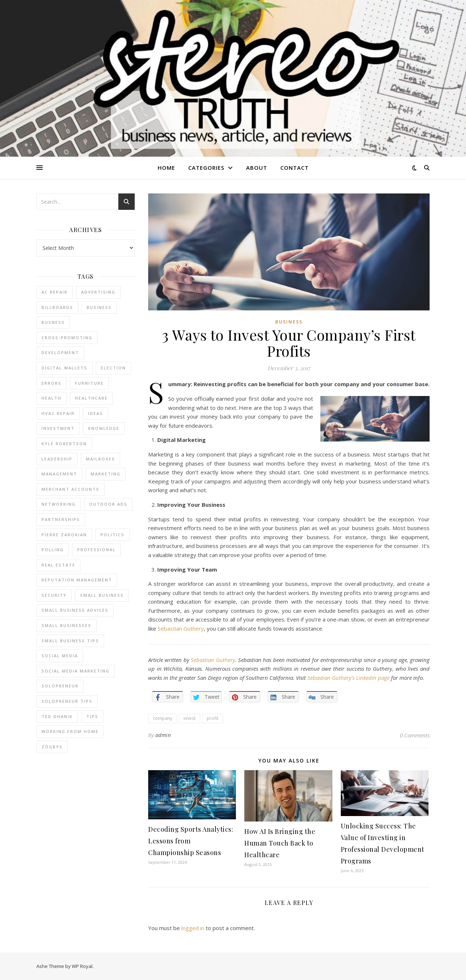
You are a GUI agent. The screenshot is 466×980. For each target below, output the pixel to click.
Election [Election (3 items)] (113, 368)
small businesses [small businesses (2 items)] (66, 625)
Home (166, 168)
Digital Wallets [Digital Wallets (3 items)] (64, 368)
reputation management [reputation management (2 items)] (77, 580)
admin (163, 735)
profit (213, 718)
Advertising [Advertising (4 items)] (98, 292)
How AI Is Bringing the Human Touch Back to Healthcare (280, 843)
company (163, 718)
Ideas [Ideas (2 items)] (96, 413)
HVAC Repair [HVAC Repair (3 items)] (58, 413)
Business (289, 322)
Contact (295, 168)
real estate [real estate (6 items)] (58, 565)
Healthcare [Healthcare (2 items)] (91, 398)
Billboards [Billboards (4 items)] (57, 307)
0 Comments (415, 735)
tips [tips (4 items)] (92, 716)
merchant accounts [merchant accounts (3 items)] (70, 489)
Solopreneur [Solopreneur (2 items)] (60, 686)
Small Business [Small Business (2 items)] (102, 595)
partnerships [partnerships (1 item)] (61, 519)
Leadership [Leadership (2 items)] (57, 459)
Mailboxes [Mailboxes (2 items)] (100, 459)
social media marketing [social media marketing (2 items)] (76, 671)
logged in (193, 928)
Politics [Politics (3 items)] (112, 535)
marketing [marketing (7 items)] (106, 474)
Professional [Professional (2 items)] (96, 550)
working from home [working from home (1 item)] (70, 731)
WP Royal (82, 966)
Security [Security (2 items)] (54, 595)
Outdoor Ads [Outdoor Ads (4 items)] (108, 504)
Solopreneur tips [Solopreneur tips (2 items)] (67, 701)
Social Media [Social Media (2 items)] (60, 656)
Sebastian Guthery (181, 628)
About (257, 168)
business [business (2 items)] (99, 307)
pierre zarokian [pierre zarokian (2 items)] (64, 535)
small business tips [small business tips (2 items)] (70, 641)
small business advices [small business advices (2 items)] (75, 610)
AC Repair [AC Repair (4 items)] (55, 292)
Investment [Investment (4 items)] (58, 428)
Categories (206, 168)
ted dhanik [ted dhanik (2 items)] (57, 716)
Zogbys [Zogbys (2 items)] (52, 747)
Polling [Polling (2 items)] (53, 550)
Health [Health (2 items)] (52, 398)
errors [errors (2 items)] (52, 383)
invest (189, 718)
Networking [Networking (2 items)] (59, 504)
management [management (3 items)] (59, 474)
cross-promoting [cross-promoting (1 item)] (67, 338)
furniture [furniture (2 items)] (89, 383)
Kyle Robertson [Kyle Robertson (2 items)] (64, 444)
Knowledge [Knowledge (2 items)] (104, 428)
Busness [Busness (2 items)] (53, 322)
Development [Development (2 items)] (60, 352)
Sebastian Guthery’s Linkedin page (348, 678)
